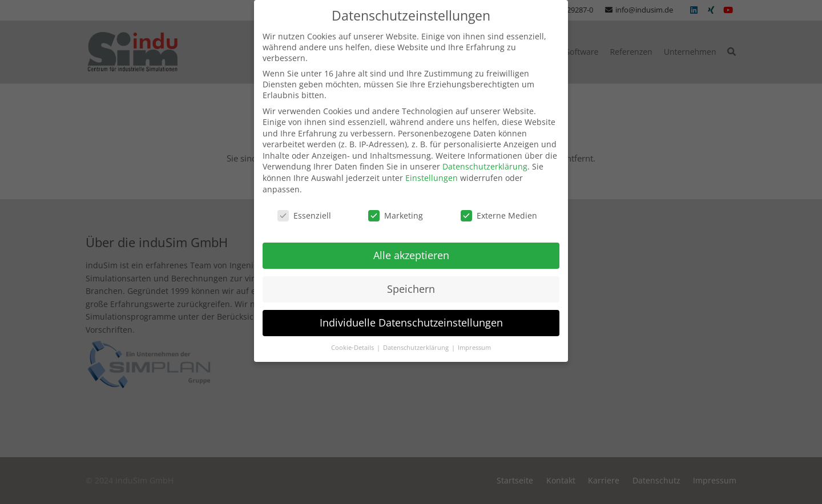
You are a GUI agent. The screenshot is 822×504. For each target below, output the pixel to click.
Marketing (396, 201)
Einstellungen (432, 164)
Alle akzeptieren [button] (411, 241)
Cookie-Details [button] (353, 333)
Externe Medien (499, 201)
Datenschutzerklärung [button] (417, 333)
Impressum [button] (474, 333)
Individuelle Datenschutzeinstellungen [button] (411, 308)
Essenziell (304, 201)
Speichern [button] (411, 275)
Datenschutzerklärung (485, 152)
